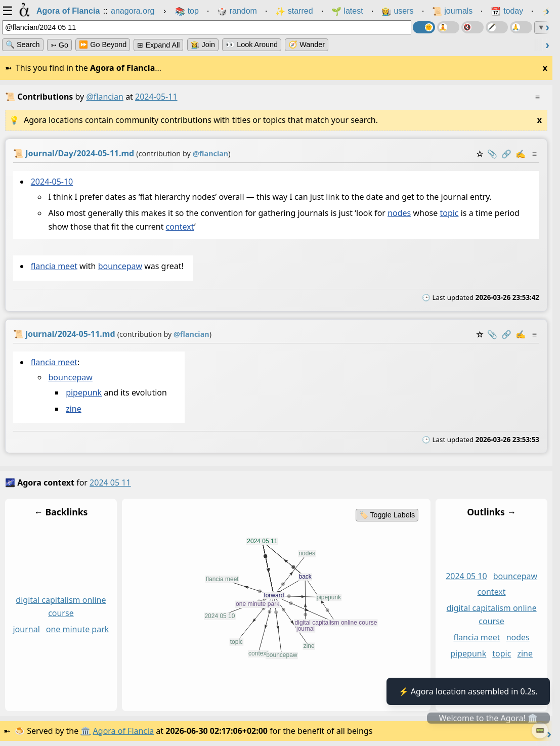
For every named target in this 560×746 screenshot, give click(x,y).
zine (74, 409)
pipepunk (84, 392)
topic (449, 213)
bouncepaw (120, 266)
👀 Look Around (252, 45)
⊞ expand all (158, 45)
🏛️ (85, 731)
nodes (399, 213)
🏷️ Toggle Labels (387, 515)
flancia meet (54, 266)
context (180, 227)
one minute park (78, 629)
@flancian (105, 97)
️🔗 (506, 154)
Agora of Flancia (124, 731)
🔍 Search (23, 45)
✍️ (521, 154)
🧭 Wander (307, 45)
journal (26, 629)
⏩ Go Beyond (103, 45)
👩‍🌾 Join (203, 45)
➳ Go (59, 45)
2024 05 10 (466, 576)
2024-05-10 (52, 182)
